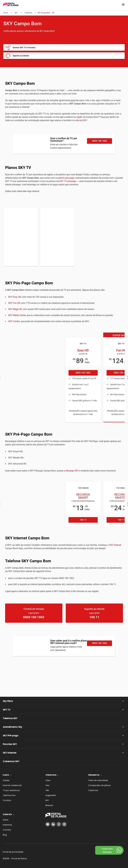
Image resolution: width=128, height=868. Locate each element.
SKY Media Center (17, 315)
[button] (123, 5)
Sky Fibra (8, 701)
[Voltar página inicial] (11, 5)
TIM (47, 790)
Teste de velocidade (98, 780)
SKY (47, 800)
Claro (48, 780)
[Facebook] (59, 824)
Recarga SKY (72, 471)
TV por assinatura (11, 790)
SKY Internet (115, 545)
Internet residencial (12, 785)
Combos (7, 800)
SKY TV (7, 710)
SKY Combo (14, 321)
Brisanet (49, 805)
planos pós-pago (66, 178)
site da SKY (81, 120)
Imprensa (7, 825)
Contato (7, 830)
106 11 (83, 520)
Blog (5, 835)
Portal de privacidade (13, 852)
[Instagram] (64, 824)
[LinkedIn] (53, 824)
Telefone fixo (9, 795)
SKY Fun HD (14, 303)
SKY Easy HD (15, 297)
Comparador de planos (99, 785)
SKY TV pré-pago (68, 181)
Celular (6, 780)
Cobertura (93, 790)
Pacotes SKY (10, 744)
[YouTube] (48, 824)
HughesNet (51, 795)
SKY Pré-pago (11, 736)
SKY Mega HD (15, 309)
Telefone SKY (10, 718)
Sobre (6, 820)
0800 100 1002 (100, 141)
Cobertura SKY (11, 761)
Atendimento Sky (12, 727)
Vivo (47, 785)
